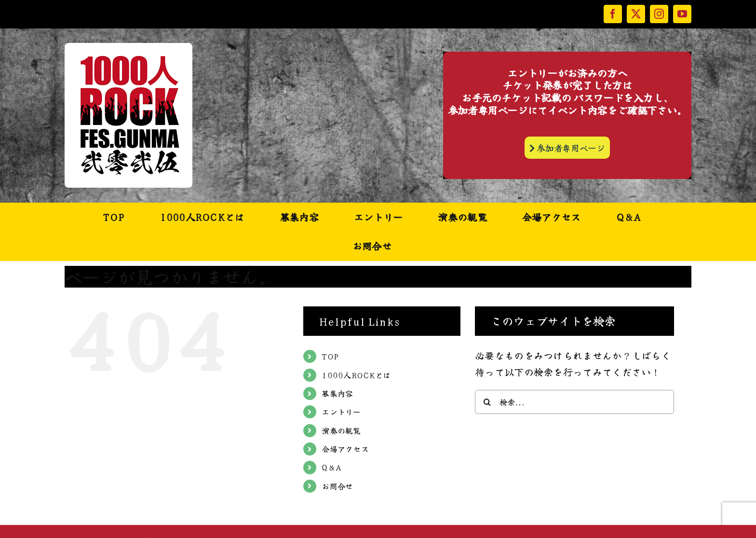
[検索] (487, 402)
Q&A (331, 467)
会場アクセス (345, 449)
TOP (330, 356)
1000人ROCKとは (356, 375)
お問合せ (337, 486)
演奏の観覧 (341, 430)
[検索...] (574, 402)
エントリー (341, 412)
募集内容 (337, 393)
